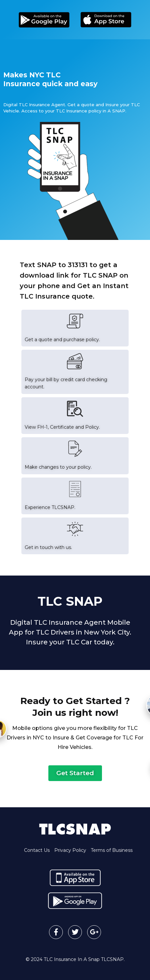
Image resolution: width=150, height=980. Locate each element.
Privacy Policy (70, 850)
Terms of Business (112, 850)
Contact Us (37, 850)
